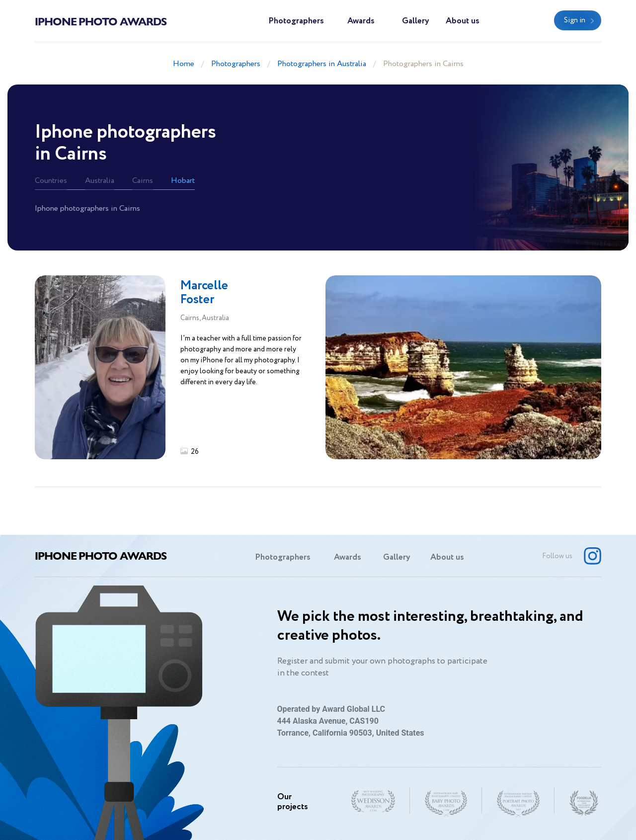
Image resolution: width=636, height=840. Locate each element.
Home (184, 64)
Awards (361, 21)
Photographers (296, 21)
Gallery (416, 21)
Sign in (575, 20)
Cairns (143, 181)
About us (463, 21)
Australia (100, 181)
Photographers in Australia (322, 64)
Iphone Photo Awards (101, 21)
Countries (51, 181)
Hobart (183, 181)
